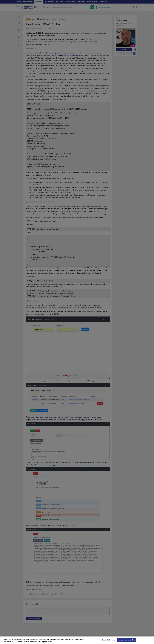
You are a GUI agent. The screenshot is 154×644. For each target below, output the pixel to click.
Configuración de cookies (108, 641)
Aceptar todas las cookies (127, 641)
